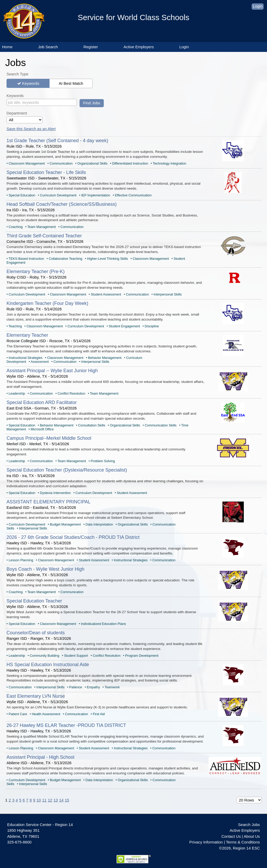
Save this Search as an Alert (31, 129)
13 (56, 800)
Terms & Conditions (243, 842)
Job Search (48, 47)
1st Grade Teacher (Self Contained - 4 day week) (57, 141)
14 (61, 800)
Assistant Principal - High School (40, 757)
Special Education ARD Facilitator (42, 402)
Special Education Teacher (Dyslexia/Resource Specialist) (67, 470)
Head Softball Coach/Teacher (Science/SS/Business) (62, 204)
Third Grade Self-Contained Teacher (44, 236)
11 (44, 800)
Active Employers (139, 47)
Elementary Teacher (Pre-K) (36, 272)
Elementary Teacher (27, 335)
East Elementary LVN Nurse (36, 696)
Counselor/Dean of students (36, 633)
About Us (252, 836)
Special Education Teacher (34, 601)
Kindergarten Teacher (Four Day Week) (47, 303)
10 (39, 800)
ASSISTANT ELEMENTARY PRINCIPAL (48, 502)
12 (50, 800)
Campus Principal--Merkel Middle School (49, 438)
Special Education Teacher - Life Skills (46, 172)
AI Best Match (71, 83)
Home (7, 47)
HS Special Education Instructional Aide (48, 665)
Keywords (31, 83)
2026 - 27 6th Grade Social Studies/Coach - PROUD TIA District (73, 537)
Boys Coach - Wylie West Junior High (45, 569)
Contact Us (231, 836)
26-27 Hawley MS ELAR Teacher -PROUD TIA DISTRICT (66, 725)
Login (258, 6)
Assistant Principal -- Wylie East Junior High (52, 371)
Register (91, 47)
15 (67, 800)
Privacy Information (206, 842)
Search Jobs (249, 825)
